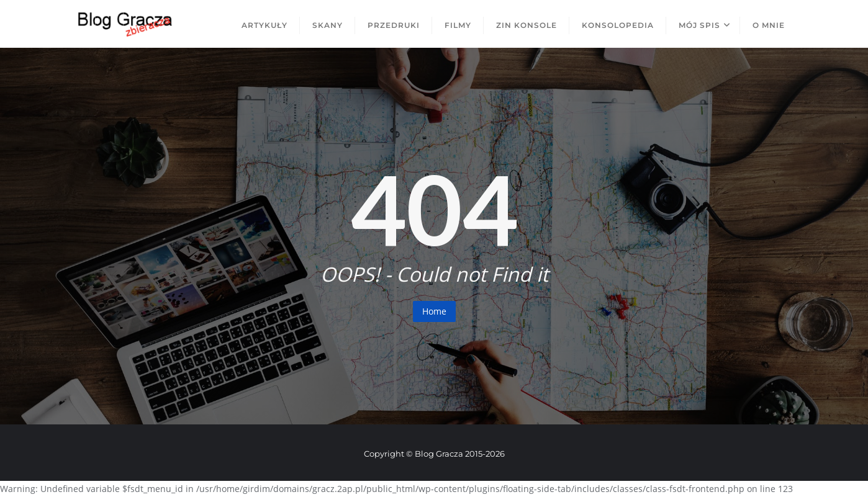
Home (434, 311)
